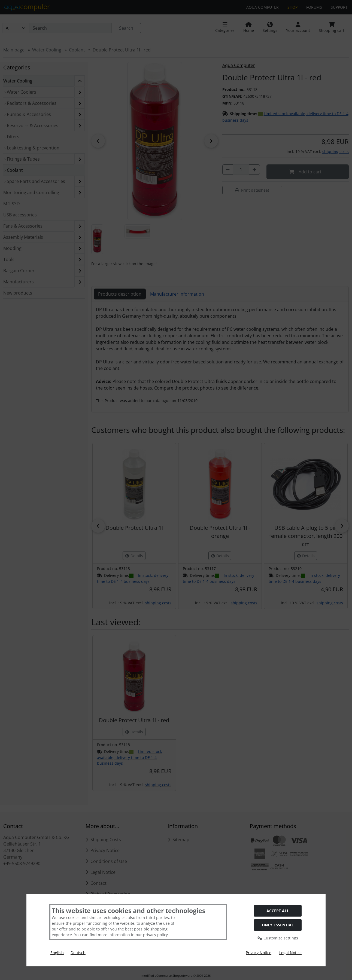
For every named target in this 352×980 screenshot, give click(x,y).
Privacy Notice (259, 953)
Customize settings (278, 938)
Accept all (278, 911)
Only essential (278, 925)
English (57, 953)
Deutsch (78, 953)
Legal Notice (290, 953)
